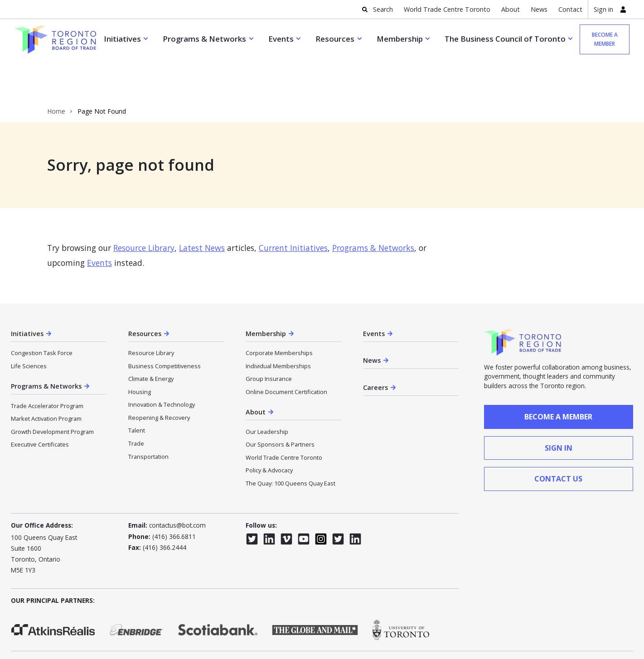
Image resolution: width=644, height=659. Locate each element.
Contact (570, 9)
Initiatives (122, 39)
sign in (559, 407)
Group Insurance (269, 338)
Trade (136, 403)
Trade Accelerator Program (47, 365)
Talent (137, 390)
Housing (140, 351)
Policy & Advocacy (269, 429)
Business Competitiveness (165, 325)
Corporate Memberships (279, 312)
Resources (335, 39)
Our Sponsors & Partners (280, 404)
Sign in (603, 9)
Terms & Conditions (140, 622)
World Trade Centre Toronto (447, 9)
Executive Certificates (40, 404)
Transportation (148, 416)
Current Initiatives (293, 207)
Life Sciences (29, 325)
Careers (375, 347)
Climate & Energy (151, 338)
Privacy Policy (88, 622)
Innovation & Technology (162, 364)
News (539, 9)
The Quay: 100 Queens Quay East (291, 443)
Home (56, 71)
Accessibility (27, 622)
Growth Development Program (52, 391)
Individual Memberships (278, 325)
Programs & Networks (204, 39)
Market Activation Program (46, 378)
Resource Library (144, 207)
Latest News (202, 207)
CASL (57, 622)
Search (383, 9)
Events (281, 39)
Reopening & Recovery (159, 377)
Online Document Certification (286, 351)
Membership (400, 39)
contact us (558, 438)
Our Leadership (267, 391)
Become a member (605, 39)
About (511, 9)
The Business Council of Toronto (505, 39)
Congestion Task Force (42, 312)
